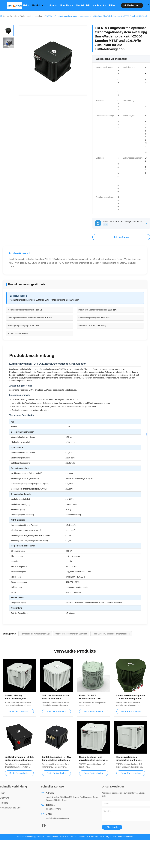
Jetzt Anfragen (121, 237)
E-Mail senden (112, 827)
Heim (26, 5)
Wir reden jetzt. (132, 5)
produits (4, 803)
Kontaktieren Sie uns (10, 808)
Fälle (112, 5)
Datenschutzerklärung (25, 837)
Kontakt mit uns (83, 5)
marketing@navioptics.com (57, 818)
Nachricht (99, 5)
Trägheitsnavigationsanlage (31, 16)
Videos (53, 5)
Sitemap (40, 837)
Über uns (67, 5)
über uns (5, 798)
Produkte (39, 5)
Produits (14, 16)
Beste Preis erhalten (19, 712)
